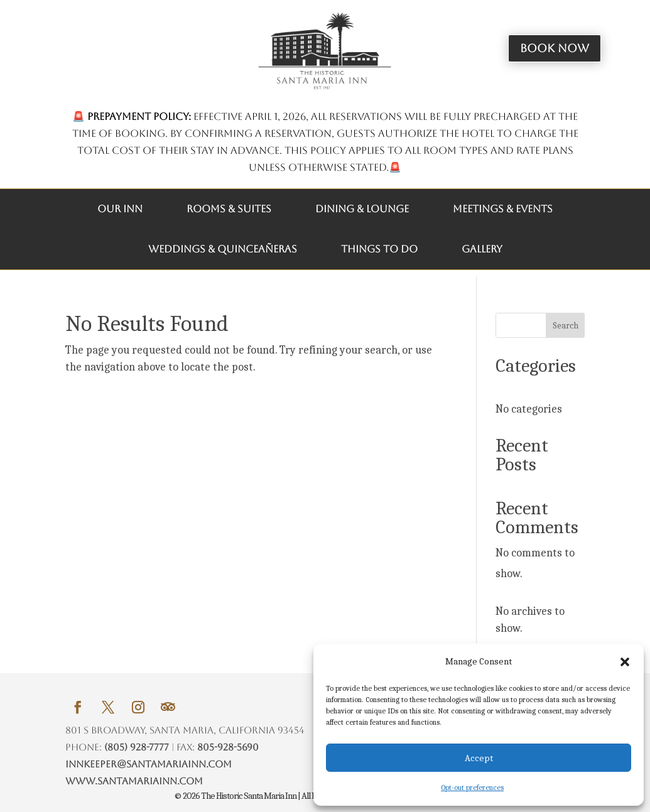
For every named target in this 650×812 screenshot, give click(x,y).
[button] (625, 662)
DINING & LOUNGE (362, 209)
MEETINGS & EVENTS (503, 209)
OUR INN (120, 209)
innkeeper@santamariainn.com (149, 764)
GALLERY (482, 249)
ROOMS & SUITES (229, 209)
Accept (479, 758)
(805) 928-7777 (137, 747)
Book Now (555, 48)
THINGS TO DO (379, 249)
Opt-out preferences (472, 788)
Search (566, 326)
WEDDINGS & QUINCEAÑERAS (223, 249)
